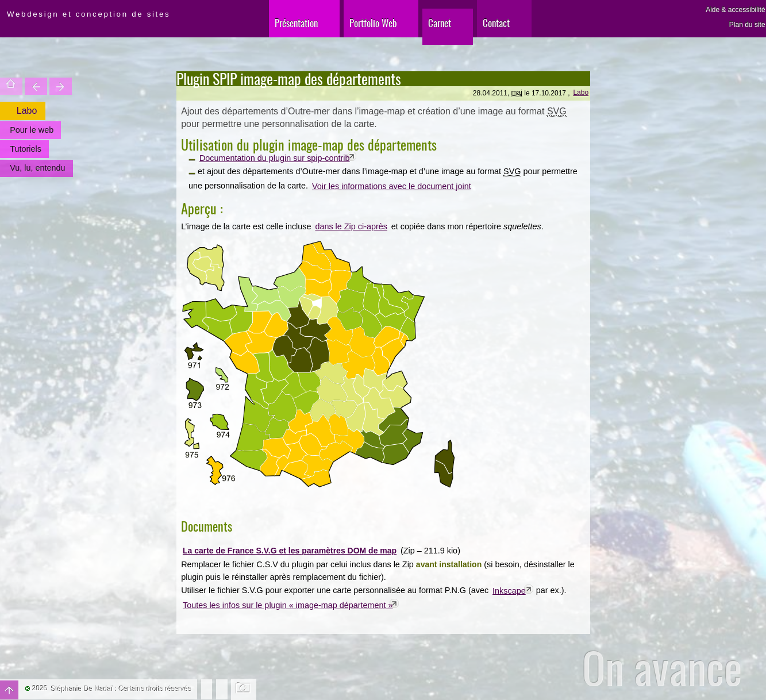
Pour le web (32, 130)
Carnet (440, 23)
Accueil (11, 86)
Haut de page (9, 690)
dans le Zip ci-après (351, 226)
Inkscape (509, 591)
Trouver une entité (36, 86)
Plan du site (747, 25)
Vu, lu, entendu (37, 168)
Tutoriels (26, 149)
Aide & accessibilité (735, 10)
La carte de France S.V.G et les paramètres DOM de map (290, 551)
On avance (662, 668)
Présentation (296, 23)
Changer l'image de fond (244, 689)
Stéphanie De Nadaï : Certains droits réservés (122, 689)
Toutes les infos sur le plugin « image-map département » (288, 605)
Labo (581, 93)
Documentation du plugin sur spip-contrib (275, 158)
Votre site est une (61, 86)
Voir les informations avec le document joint (392, 186)
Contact (496, 23)
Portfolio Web (373, 23)
